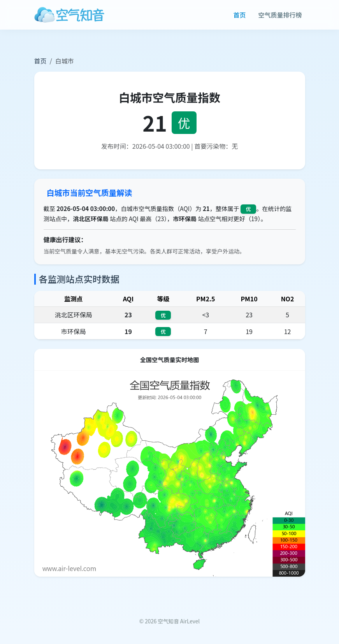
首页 (239, 15)
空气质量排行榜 (280, 15)
